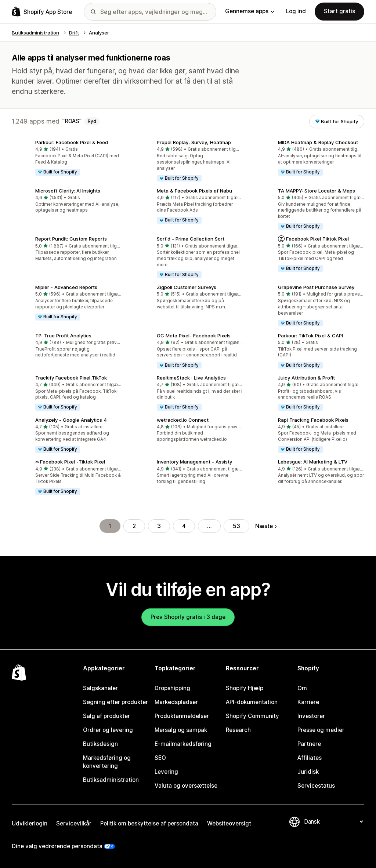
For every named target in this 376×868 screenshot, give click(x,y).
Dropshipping (172, 688)
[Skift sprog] (333, 822)
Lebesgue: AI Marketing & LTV (313, 462)
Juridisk (308, 772)
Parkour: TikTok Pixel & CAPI (310, 336)
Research (238, 730)
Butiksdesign (100, 744)
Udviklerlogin (30, 823)
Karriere (308, 702)
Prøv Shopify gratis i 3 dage (188, 617)
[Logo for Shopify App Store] (42, 12)
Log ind (296, 11)
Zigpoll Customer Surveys (187, 287)
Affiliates (310, 758)
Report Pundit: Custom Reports (71, 239)
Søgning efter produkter (115, 702)
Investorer (311, 716)
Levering (166, 772)
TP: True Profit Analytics (63, 336)
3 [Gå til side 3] (159, 526)
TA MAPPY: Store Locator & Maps (317, 191)
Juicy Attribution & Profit (306, 378)
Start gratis (339, 11)
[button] (67, 158)
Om (302, 688)
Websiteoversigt (229, 823)
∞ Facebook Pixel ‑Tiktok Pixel (70, 462)
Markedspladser (176, 702)
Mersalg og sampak (181, 730)
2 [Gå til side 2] (134, 526)
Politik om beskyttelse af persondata (149, 823)
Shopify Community (252, 716)
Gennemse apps (250, 11)
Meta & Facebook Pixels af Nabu (194, 191)
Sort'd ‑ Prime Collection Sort (191, 239)
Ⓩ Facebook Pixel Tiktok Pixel (313, 239)
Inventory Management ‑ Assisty (194, 462)
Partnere (309, 744)
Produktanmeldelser (182, 716)
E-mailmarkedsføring (183, 744)
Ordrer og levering (108, 730)
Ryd (92, 121)
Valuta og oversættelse (186, 786)
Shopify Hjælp (245, 688)
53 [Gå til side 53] (236, 526)
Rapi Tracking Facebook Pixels (313, 420)
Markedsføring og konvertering (107, 762)
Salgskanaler (100, 688)
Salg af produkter (106, 716)
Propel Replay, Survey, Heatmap (194, 142)
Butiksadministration (111, 780)
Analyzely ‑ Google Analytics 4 (71, 420)
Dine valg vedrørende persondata (57, 846)
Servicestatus (316, 786)
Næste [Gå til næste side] (266, 526)
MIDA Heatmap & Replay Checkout (318, 142)
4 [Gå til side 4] (184, 526)
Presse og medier (321, 730)
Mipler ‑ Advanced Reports (66, 287)
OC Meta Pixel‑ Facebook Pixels (194, 336)
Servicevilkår (74, 823)
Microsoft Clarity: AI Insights (68, 191)
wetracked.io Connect (183, 420)
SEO (160, 758)
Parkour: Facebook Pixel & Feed (72, 142)
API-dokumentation (252, 702)
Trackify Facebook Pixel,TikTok (71, 378)
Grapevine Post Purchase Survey (316, 287)
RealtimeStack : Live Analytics (191, 378)
